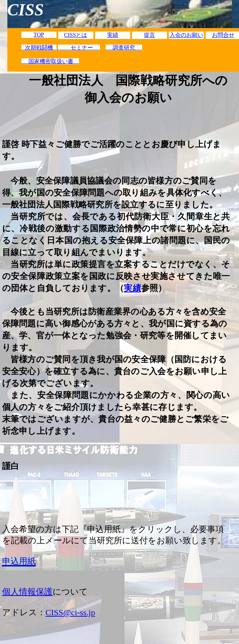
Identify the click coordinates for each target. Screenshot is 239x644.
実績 (113, 35)
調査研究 (124, 48)
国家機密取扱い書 (50, 61)
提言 (150, 35)
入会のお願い (186, 35)
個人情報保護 (27, 592)
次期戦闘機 (39, 48)
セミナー (79, 48)
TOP (39, 35)
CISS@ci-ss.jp (70, 612)
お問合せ (223, 35)
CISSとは (76, 35)
